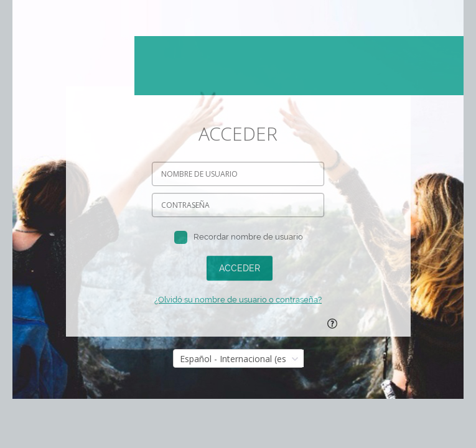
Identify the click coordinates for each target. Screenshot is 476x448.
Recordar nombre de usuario (248, 237)
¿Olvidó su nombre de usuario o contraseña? (238, 300)
